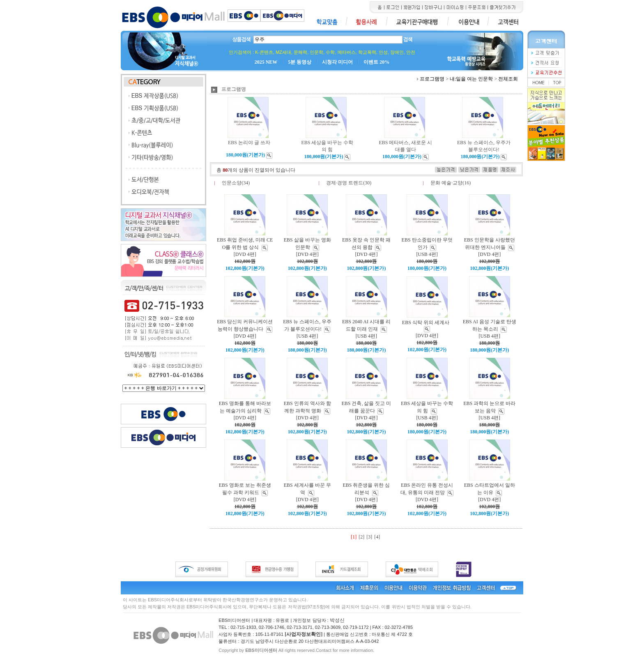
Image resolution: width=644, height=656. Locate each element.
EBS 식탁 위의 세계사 (426, 322)
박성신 (337, 620)
